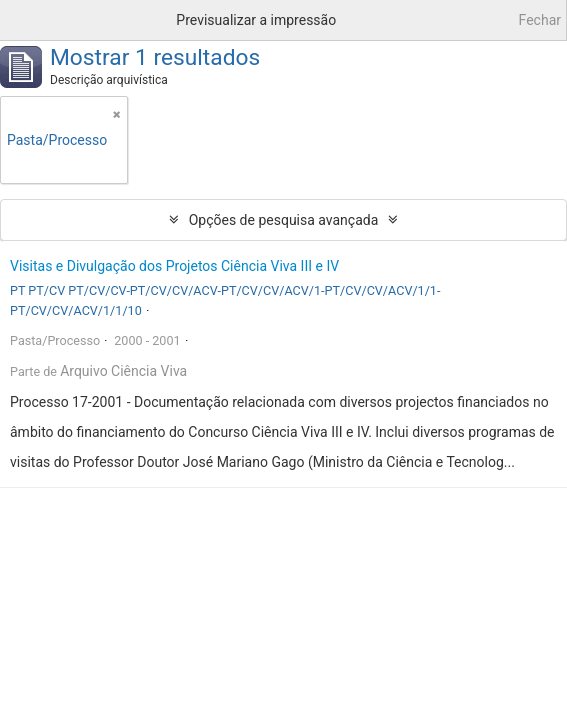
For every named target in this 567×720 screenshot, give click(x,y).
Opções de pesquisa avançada (284, 220)
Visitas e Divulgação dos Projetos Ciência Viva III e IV (174, 266)
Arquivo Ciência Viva (123, 371)
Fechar (540, 20)
